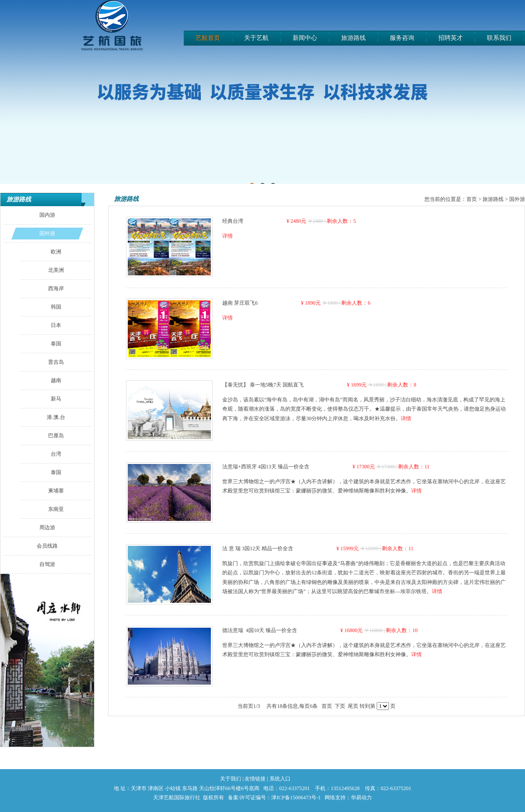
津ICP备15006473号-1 (296, 798)
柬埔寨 (56, 491)
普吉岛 (56, 362)
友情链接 (255, 779)
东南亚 (56, 509)
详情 (227, 236)
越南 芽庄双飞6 (240, 303)
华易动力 (361, 798)
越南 (56, 380)
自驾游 (47, 564)
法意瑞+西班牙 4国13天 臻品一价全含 (266, 467)
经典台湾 (233, 221)
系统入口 (280, 779)
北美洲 (56, 270)
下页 (340, 706)
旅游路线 (19, 199)
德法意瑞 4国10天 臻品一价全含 (260, 630)
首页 (472, 199)
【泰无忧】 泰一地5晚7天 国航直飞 (263, 385)
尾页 (353, 706)
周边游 (47, 527)
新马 (56, 399)
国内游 (47, 215)
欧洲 (56, 252)
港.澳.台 (56, 417)
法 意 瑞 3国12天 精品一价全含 (258, 548)
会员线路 (47, 546)
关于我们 (231, 779)
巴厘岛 (56, 436)
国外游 (47, 233)
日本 (56, 325)
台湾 (56, 454)
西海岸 (56, 288)
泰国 (56, 344)
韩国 (56, 307)
